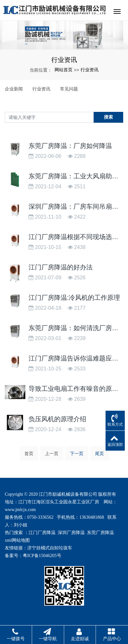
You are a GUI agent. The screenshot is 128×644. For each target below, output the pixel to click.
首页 (29, 454)
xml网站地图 (17, 540)
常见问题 (69, 89)
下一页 (77, 454)
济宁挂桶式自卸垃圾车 (50, 548)
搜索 (108, 117)
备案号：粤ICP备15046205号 (33, 556)
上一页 (52, 454)
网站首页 (64, 70)
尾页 (99, 454)
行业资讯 (90, 70)
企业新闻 (14, 89)
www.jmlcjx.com (20, 510)
